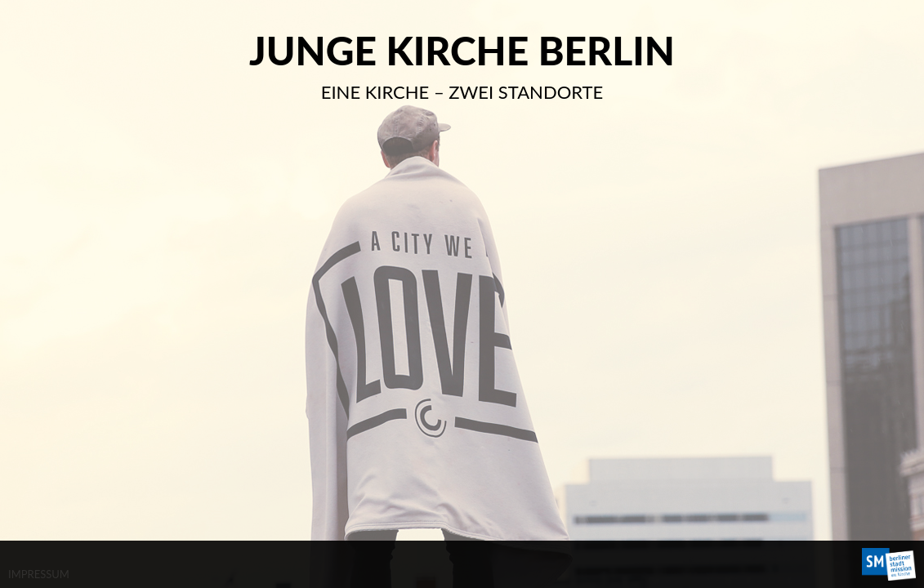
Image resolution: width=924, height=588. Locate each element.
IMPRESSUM (39, 574)
